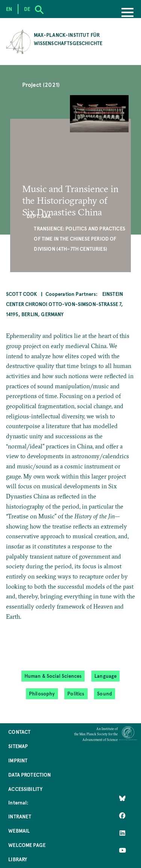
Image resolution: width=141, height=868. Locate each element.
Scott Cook (22, 294)
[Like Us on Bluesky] (122, 798)
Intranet (20, 816)
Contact (19, 732)
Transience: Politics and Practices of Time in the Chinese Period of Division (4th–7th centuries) (79, 238)
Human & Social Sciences (53, 676)
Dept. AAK (39, 216)
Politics (76, 693)
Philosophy (42, 693)
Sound (105, 693)
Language (105, 676)
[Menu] (127, 13)
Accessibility (25, 789)
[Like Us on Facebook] (122, 816)
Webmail (19, 831)
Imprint (18, 760)
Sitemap (18, 746)
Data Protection (30, 775)
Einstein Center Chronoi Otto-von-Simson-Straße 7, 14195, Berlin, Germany (65, 304)
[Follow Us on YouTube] (122, 850)
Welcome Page (27, 845)
